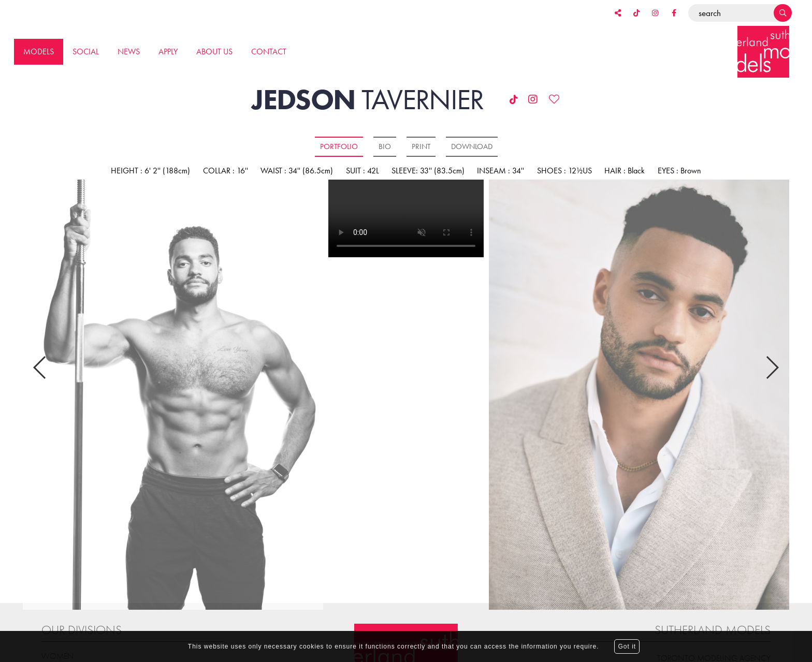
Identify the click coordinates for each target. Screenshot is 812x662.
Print (421, 146)
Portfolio (339, 146)
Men (50, 630)
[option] (173, 395)
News (129, 52)
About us (214, 52)
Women (58, 616)
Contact (269, 52)
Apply (168, 52)
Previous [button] (40, 348)
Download (472, 146)
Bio (385, 146)
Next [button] (772, 348)
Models (39, 52)
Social (86, 52)
